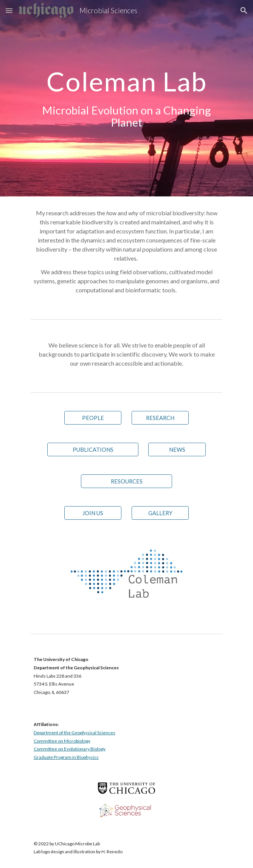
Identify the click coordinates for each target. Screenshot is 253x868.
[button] (9, 10)
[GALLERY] (160, 513)
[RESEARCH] (160, 418)
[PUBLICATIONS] (93, 449)
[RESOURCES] (126, 481)
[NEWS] (177, 449)
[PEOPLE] (93, 418)
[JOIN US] (93, 513)
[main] (126, 98)
